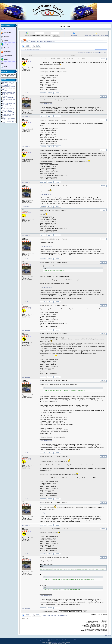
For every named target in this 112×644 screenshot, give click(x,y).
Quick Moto (52, 640)
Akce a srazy (51, 42)
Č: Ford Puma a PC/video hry (6, 96)
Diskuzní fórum (8, 33)
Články (6, 67)
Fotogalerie (7, 36)
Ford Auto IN (72, 640)
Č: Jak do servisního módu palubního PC (7, 115)
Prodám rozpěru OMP (8, 113)
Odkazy (6, 44)
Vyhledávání (7, 63)
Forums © (108, 636)
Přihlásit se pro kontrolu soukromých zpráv (96, 35)
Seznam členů (8, 52)
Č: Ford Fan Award (7, 111)
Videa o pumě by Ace (8, 98)
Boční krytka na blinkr (8, 94)
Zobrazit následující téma (99, 53)
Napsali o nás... (7, 102)
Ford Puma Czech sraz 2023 (32, 50)
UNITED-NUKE (57, 642)
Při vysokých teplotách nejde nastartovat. (8, 85)
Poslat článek (7, 48)
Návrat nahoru (26, 93)
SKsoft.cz (59, 640)
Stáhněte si (7, 59)
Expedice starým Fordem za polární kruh (9, 119)
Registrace (74, 35)
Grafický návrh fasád (42, 640)
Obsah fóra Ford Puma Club (38, 42)
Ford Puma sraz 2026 (8, 82)
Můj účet (6, 40)
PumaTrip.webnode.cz (46, 104)
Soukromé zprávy (8, 55)
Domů (6, 29)
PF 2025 (5, 91)
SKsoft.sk (65, 640)
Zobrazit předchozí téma (84, 53)
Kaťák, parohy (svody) (8, 87)
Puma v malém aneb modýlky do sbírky (7, 109)
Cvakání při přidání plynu (9, 92)
